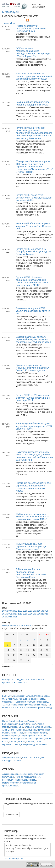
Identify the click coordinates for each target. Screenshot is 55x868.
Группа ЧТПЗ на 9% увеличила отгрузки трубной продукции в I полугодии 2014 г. (33, 398)
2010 (25, 611)
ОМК (4, 699)
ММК (10, 696)
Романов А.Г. (23, 683)
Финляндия (41, 744)
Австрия (13, 742)
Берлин (23, 721)
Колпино (30, 742)
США (34, 724)
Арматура (7, 761)
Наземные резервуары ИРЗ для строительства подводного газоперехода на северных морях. (33, 487)
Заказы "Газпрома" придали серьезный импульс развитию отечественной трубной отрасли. (34, 339)
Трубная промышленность (28, 777)
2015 (4, 614)
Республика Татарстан (13, 739)
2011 (30, 611)
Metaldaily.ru (10, 12)
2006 (4, 611)
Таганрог (40, 742)
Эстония (39, 727)
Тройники (17, 761)
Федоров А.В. (23, 680)
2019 (25, 614)
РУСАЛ (13, 708)
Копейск (6, 736)
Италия (22, 742)
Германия (7, 744)
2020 (30, 614)
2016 (10, 614)
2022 (40, 614)
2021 (35, 614)
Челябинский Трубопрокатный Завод (29, 705)
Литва (20, 733)
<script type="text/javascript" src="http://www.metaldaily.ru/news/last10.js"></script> (27, 850)
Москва (14, 727)
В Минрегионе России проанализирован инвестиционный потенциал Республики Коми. (31, 573)
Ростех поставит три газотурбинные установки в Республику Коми (31, 28)
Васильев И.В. (38, 680)
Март (21, 626)
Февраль (14, 626)
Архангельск (34, 736)
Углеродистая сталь (12, 758)
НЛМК (5, 708)
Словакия (29, 727)
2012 (35, 611)
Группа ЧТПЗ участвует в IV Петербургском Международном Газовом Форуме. (34, 252)
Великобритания (10, 724)
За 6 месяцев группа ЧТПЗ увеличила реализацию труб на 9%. (33, 311)
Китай (14, 733)
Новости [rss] (9, 23)
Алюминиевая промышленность (18, 774)
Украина (29, 739)
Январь (6, 626)
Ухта (28, 724)
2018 (20, 614)
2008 (15, 611)
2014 (46, 611)
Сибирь (47, 727)
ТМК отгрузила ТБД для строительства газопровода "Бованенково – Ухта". (31, 546)
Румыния (32, 721)
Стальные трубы (36, 758)
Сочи (21, 727)
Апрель (28, 626)
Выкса (5, 742)
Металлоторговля (11, 783)
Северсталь (8, 702)
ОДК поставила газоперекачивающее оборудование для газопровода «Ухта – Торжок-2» (33, 52)
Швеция (23, 736)
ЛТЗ (19, 708)
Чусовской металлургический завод (32, 702)
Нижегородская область (36, 733)
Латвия (49, 739)
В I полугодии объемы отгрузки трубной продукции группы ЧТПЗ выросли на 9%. (34, 426)
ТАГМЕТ (6, 705)
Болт (24, 758)
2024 (4, 617)
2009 (20, 611)
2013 (40, 611)
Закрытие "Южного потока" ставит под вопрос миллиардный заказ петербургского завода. (34, 76)
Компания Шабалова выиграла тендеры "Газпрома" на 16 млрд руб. (33, 226)
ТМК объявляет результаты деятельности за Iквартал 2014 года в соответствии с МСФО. (33, 517)
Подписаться (12, 815)
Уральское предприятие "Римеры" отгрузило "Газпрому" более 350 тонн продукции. (33, 368)
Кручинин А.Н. (9, 683)
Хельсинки (31, 730)
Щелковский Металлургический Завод (32, 696)
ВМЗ (4, 696)
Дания (22, 724)
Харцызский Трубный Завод (32, 699)
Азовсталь (13, 699)
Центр (11, 730)
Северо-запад (28, 744)
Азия (4, 730)
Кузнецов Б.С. (9, 680)
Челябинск (20, 730)
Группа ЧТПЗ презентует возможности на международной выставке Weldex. (34, 198)
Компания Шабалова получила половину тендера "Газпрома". (33, 103)
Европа (15, 736)
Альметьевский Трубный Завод (37, 708)
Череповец (39, 739)
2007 (10, 611)
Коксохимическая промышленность (19, 780)
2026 (15, 617)
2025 (10, 617)
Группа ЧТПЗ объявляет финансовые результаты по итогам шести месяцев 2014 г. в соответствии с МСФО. (33, 281)
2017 (15, 614)
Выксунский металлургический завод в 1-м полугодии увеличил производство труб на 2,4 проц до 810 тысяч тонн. (34, 456)
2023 (46, 614)
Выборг (44, 736)
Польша (16, 744)
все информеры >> (14, 859)
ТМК (49, 705)
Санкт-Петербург (10, 721)
